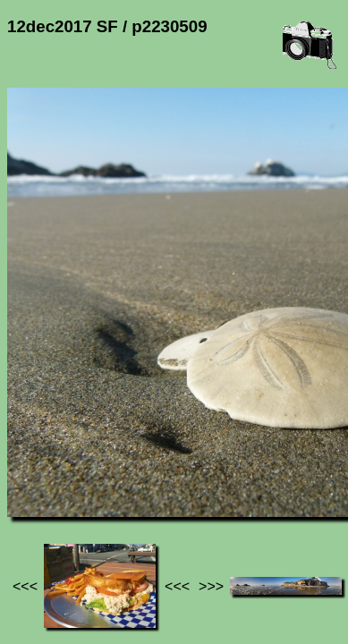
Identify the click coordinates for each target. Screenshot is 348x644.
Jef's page (39, 479)
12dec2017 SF (187, 479)
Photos (106, 479)
